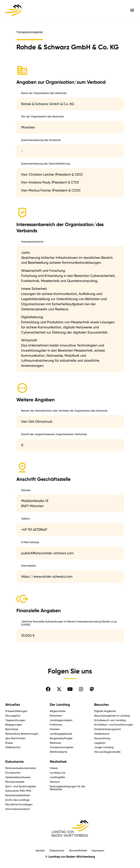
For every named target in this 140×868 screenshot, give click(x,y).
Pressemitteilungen (16, 711)
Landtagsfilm (57, 777)
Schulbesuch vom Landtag (110, 720)
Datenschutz (57, 850)
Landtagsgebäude (61, 734)
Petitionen (56, 743)
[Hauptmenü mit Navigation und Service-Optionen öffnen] (132, 10)
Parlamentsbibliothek (18, 795)
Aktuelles (13, 705)
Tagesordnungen (15, 720)
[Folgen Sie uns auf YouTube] (70, 689)
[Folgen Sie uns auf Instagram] (81, 689)
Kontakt (40, 850)
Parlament (56, 716)
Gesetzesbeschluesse (18, 777)
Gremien (55, 729)
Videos (54, 768)
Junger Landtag (104, 747)
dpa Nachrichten (15, 738)
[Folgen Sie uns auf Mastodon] (92, 689)
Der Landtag (60, 705)
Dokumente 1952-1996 (18, 791)
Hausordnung (102, 738)
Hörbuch (55, 782)
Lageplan (100, 743)
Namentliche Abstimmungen (22, 734)
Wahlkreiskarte (58, 752)
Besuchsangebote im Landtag (112, 716)
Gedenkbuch (102, 734)
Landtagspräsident (61, 720)
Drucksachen (13, 773)
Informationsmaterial (17, 809)
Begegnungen (14, 724)
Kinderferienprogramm (108, 729)
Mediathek (58, 762)
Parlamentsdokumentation (21, 768)
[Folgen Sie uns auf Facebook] (48, 689)
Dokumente (14, 762)
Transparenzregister (62, 747)
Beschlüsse (12, 729)
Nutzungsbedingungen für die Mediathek (67, 788)
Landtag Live (58, 773)
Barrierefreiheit (78, 850)
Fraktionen (56, 724)
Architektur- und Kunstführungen (114, 724)
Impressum (98, 850)
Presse (9, 743)
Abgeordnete (58, 711)
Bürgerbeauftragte (61, 738)
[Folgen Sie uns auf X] (59, 689)
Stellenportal (13, 747)
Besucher (102, 705)
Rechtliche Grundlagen (19, 804)
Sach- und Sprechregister (21, 786)
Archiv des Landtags (17, 800)
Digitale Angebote (105, 711)
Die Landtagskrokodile (107, 752)
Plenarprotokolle (15, 782)
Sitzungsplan (13, 716)
